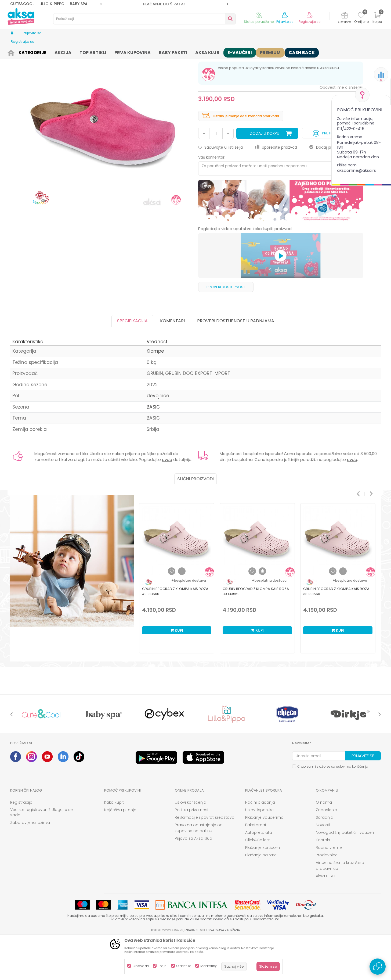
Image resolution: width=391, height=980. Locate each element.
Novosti (323, 867)
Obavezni (141, 966)
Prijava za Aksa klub (193, 880)
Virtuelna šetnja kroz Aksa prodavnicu (340, 907)
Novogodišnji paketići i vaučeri (345, 874)
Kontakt (323, 882)
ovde (167, 501)
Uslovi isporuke (259, 852)
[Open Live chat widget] (378, 967)
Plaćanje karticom (263, 889)
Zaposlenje (326, 852)
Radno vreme (329, 889)
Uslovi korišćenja (191, 844)
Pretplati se (329, 174)
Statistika (184, 966)
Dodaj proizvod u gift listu (336, 189)
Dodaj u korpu (265, 175)
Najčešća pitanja (120, 852)
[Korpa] (377, 18)
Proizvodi (30, 52)
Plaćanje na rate (261, 897)
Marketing (209, 966)
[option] (164, 4)
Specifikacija (132, 362)
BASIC (153, 449)
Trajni (163, 966)
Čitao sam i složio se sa (333, 808)
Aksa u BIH (325, 918)
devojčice (158, 437)
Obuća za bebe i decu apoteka (82, 52)
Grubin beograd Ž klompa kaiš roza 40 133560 (175, 633)
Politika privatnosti (192, 852)
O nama (324, 844)
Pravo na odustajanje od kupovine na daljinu (199, 870)
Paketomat (256, 867)
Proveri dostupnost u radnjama (236, 362)
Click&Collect (258, 882)
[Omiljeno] (361, 16)
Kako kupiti (114, 844)
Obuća (47, 52)
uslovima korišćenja (352, 808)
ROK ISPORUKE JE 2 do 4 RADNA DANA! (164, 4)
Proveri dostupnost (226, 329)
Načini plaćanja (260, 844)
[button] (144, 19)
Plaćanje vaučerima (264, 859)
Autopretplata (259, 874)
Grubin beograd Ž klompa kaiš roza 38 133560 (336, 633)
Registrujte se (309, 22)
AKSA (14, 52)
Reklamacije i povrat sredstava (205, 859)
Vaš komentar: (212, 199)
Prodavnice (327, 897)
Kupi (177, 672)
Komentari (172, 362)
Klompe (118, 52)
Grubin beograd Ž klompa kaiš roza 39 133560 (256, 633)
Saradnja (325, 859)
